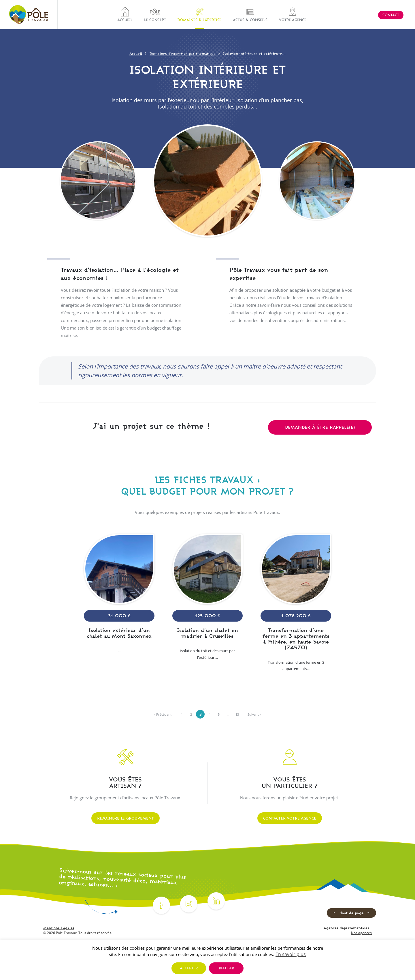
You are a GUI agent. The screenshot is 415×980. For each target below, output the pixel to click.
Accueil (125, 14)
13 (237, 714)
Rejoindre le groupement (126, 818)
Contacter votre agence (290, 818)
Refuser (226, 968)
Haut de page (351, 913)
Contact (391, 15)
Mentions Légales (59, 928)
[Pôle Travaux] (29, 14)
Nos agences (361, 933)
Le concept (155, 14)
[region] (207, 960)
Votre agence (293, 14)
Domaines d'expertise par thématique (183, 54)
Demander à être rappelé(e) (320, 427)
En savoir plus (291, 954)
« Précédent (163, 714)
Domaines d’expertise (199, 14)
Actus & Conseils (250, 14)
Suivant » (254, 714)
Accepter (189, 968)
